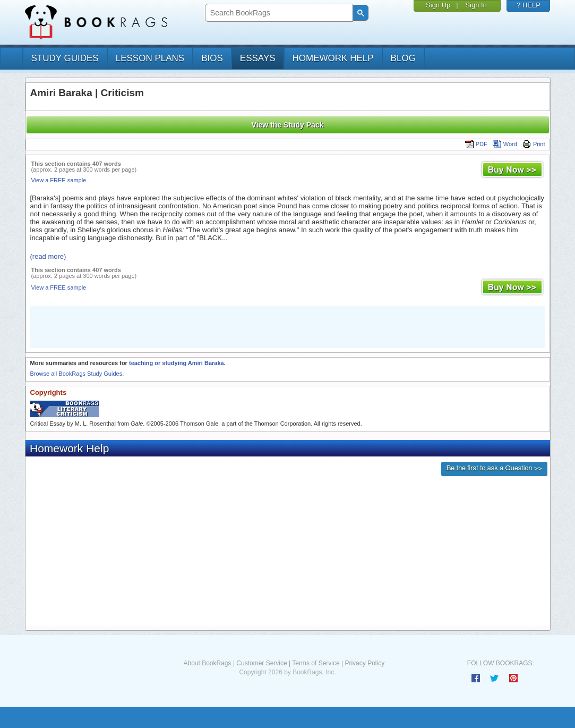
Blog (403, 58)
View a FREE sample (59, 180)
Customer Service (261, 663)
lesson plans (150, 58)
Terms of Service (316, 663)
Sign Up (438, 5)
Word (505, 144)
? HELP (529, 5)
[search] (278, 13)
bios (212, 58)
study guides (65, 58)
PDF (476, 144)
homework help (333, 58)
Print (534, 144)
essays (258, 58)
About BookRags (207, 663)
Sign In (476, 5)
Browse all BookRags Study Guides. (77, 374)
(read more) (48, 256)
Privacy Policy (364, 663)
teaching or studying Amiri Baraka (177, 363)
